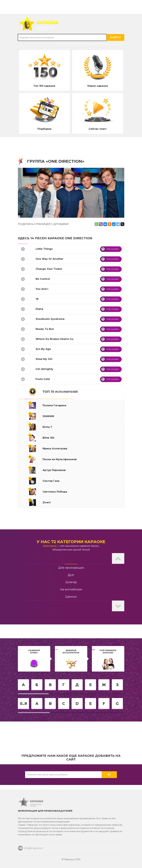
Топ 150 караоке (44, 86)
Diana (39, 309)
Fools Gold (43, 379)
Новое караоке (98, 86)
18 (37, 299)
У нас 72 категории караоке (71, 542)
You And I (42, 289)
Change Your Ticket (49, 269)
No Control (43, 279)
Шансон (71, 597)
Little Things (44, 249)
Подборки (44, 129)
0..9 (23, 704)
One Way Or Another (49, 259)
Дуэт (71, 575)
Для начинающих (71, 568)
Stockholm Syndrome (50, 319)
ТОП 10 (60, 392)
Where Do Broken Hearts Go (55, 339)
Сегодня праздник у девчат (110, 44)
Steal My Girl (44, 359)
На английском (71, 589)
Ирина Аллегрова (73, 44)
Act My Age (43, 349)
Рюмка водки (90, 44)
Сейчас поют (98, 129)
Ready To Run (45, 329)
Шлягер (71, 582)
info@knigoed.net (34, 848)
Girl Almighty (44, 369)
